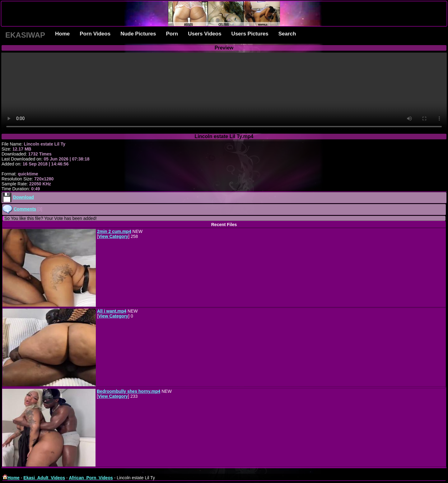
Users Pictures (250, 34)
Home (62, 34)
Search (287, 34)
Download (23, 197)
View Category (113, 236)
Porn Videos (95, 34)
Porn (172, 34)
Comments (25, 209)
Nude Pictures (138, 34)
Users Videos (205, 34)
